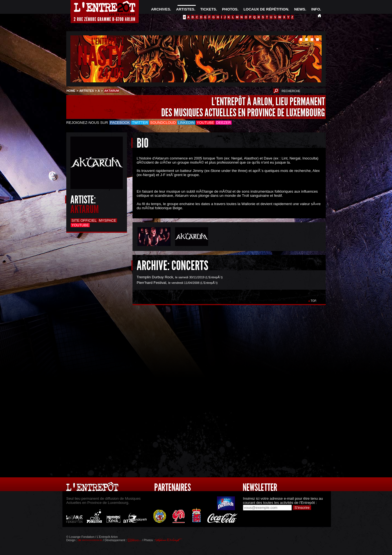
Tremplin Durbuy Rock (155, 277)
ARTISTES (185, 9)
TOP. (314, 301)
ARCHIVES (161, 9)
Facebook (120, 123)
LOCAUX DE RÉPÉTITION (266, 9)
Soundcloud (163, 123)
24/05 (111, 73)
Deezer (223, 123)
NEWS (300, 9)
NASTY (101, 56)
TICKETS (208, 9)
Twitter (140, 123)
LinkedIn (186, 123)
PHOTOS (230, 9)
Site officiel (84, 220)
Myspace (108, 220)
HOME (71, 91)
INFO (316, 9)
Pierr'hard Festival (151, 283)
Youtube (206, 123)
